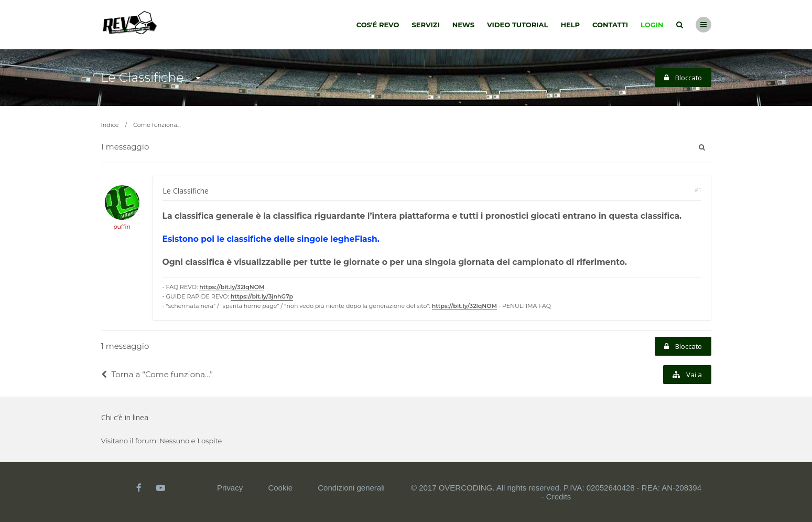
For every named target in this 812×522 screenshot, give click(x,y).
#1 (698, 190)
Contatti (610, 25)
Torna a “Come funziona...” (157, 374)
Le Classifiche (143, 77)
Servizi (425, 25)
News (463, 25)
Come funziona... (157, 125)
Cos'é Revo (378, 25)
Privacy (230, 488)
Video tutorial (517, 25)
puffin (122, 227)
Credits (559, 497)
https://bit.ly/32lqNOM (232, 287)
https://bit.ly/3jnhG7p (262, 296)
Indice (110, 125)
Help (570, 25)
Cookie (280, 488)
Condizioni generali (351, 488)
